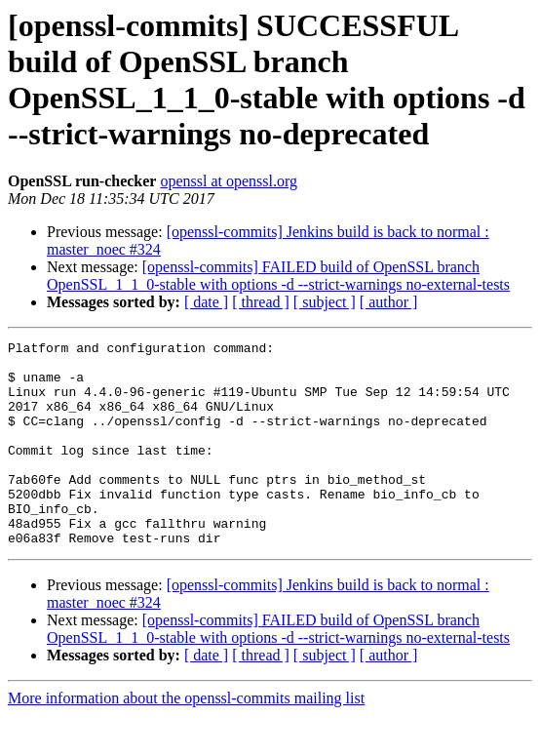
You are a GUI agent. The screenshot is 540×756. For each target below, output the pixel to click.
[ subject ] (325, 302)
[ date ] (206, 302)
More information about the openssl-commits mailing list (186, 739)
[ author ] (389, 302)
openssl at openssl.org (229, 181)
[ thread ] (261, 302)
